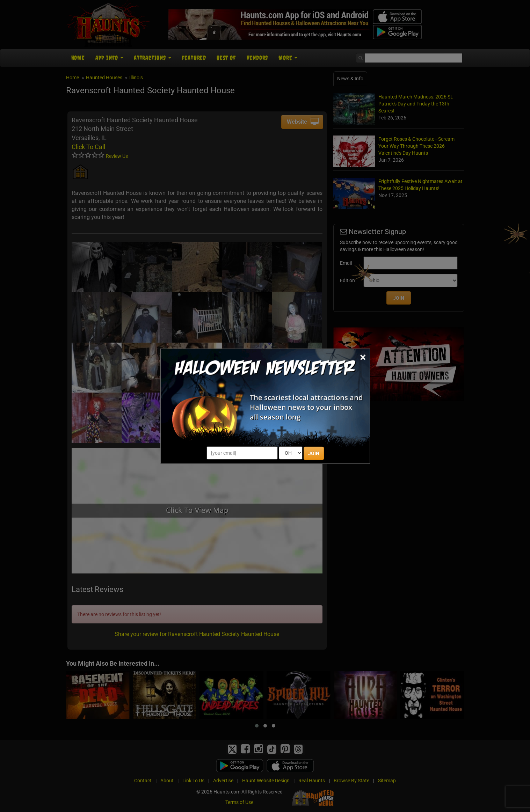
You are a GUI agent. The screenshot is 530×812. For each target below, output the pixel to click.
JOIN (314, 453)
